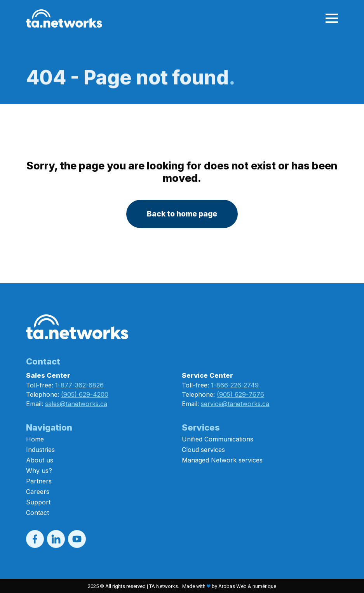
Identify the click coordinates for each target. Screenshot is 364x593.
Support (38, 502)
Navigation (49, 427)
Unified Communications (218, 439)
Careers (38, 492)
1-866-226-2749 (235, 385)
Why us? (39, 471)
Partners (39, 481)
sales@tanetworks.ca (76, 404)
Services (201, 427)
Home (35, 439)
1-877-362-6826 (79, 385)
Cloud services (203, 450)
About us (40, 460)
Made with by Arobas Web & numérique (229, 586)
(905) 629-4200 (85, 394)
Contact (37, 513)
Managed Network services (222, 460)
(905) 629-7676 (240, 394)
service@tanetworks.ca (235, 404)
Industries (40, 450)
